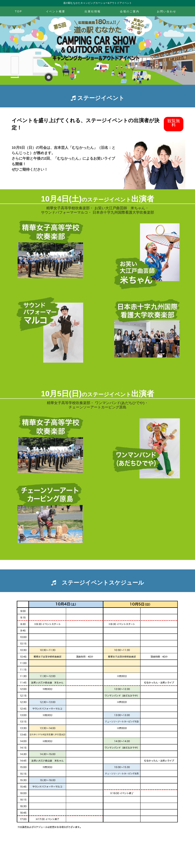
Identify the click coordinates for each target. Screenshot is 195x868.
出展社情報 (93, 11)
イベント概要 (56, 11)
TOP (19, 11)
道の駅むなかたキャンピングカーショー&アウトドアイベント (97, 3)
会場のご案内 (130, 11)
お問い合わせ (167, 11)
